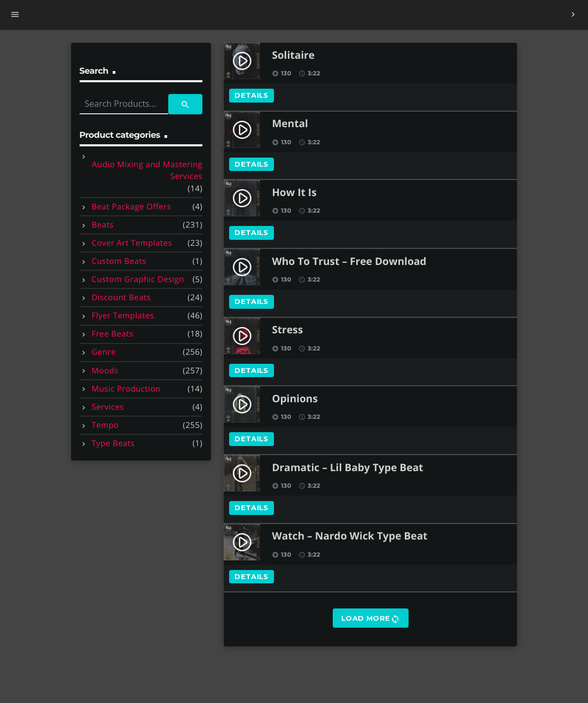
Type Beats (113, 443)
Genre (104, 352)
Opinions (295, 399)
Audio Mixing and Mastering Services (147, 171)
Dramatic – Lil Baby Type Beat (347, 468)
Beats (103, 225)
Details (252, 95)
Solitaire (293, 56)
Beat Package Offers (132, 207)
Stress (287, 330)
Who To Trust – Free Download (349, 262)
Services (108, 407)
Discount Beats (121, 298)
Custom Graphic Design (138, 279)
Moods (105, 371)
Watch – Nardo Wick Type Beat (350, 537)
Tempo (105, 425)
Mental (290, 124)
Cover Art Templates (132, 243)
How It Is (294, 193)
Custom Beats (119, 261)
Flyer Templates (123, 316)
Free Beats (113, 334)
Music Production (126, 389)
